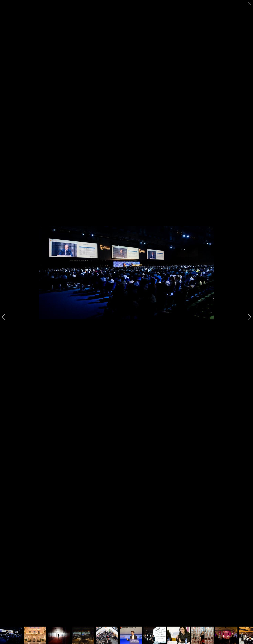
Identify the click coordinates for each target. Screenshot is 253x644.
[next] (247, 317)
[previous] (6, 317)
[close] (250, 4)
